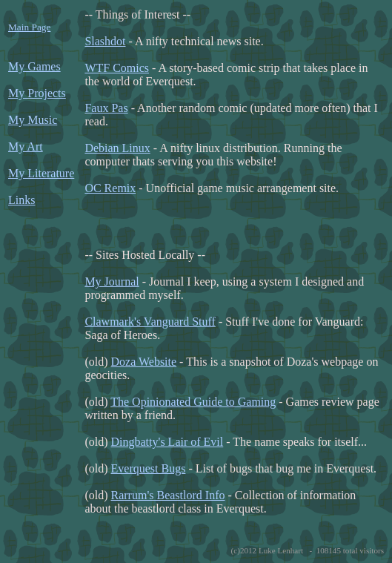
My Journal (112, 281)
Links (21, 200)
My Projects (37, 93)
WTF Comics (117, 68)
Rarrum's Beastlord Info (168, 495)
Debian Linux (117, 148)
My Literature (41, 173)
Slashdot (105, 41)
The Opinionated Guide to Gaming (193, 402)
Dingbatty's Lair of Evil (167, 442)
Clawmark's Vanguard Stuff (150, 322)
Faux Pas (106, 108)
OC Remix (110, 188)
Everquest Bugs (149, 468)
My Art (26, 146)
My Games (34, 66)
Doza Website (144, 362)
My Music (33, 120)
